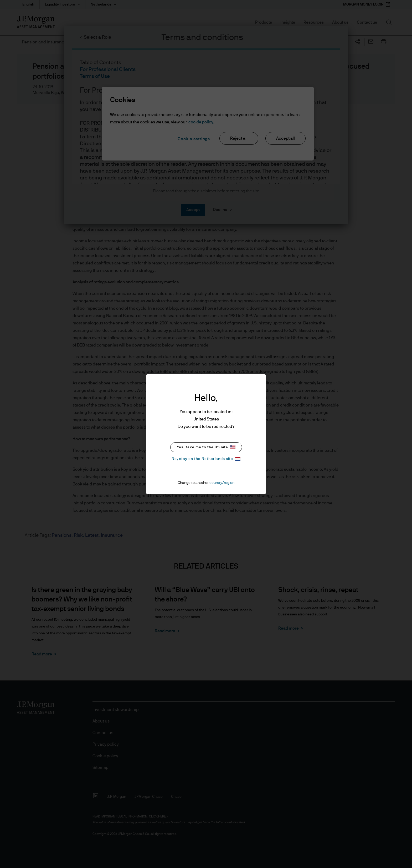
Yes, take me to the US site (206, 447)
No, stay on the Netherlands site (206, 459)
